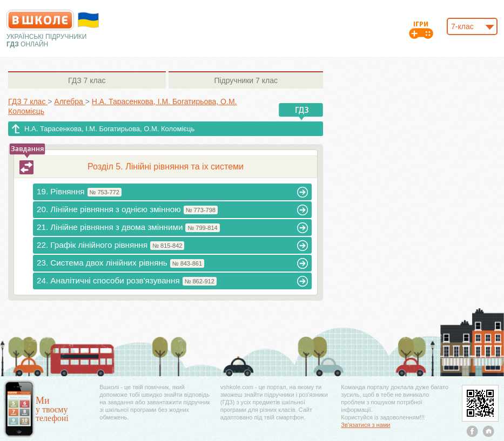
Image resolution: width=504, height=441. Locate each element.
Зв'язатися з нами (365, 425)
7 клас (87, 80)
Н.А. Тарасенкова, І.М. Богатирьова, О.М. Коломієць (109, 129)
